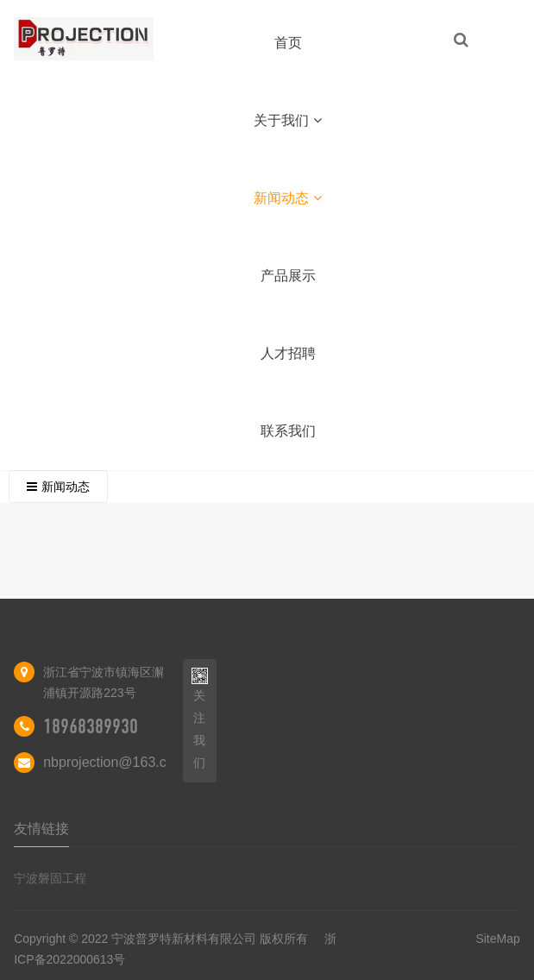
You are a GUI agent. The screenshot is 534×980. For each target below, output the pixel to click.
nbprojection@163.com (114, 762)
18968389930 (91, 726)
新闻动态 (288, 198)
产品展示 (288, 276)
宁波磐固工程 (50, 878)
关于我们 (288, 120)
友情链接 (41, 829)
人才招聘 (288, 353)
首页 (288, 43)
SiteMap (497, 939)
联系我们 (288, 431)
